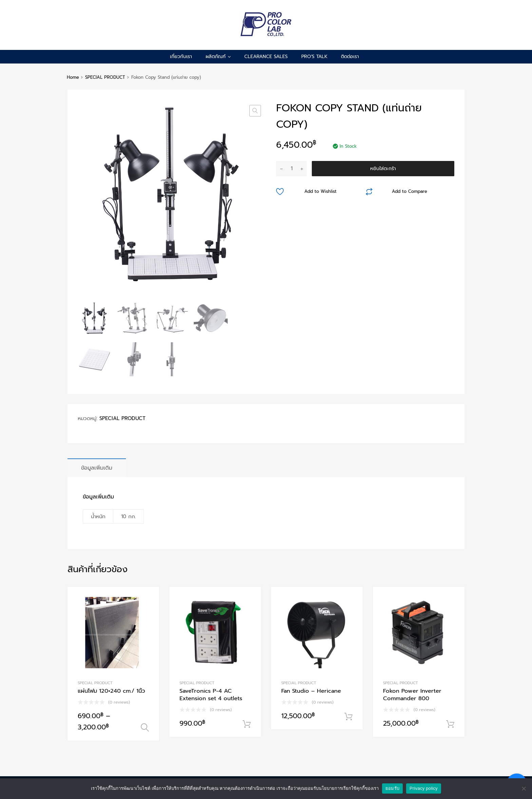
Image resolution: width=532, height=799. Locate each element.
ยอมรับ (392, 788)
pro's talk (314, 57)
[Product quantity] (291, 169)
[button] (255, 111)
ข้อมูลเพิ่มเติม (97, 468)
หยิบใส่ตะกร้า (383, 169)
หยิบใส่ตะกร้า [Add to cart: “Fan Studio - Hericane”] (348, 717)
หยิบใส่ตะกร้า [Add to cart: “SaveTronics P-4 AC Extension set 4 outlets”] (247, 724)
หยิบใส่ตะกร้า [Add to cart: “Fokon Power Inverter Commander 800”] (450, 724)
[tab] (97, 468)
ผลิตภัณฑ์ (218, 57)
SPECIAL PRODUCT (105, 77)
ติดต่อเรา (350, 57)
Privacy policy (424, 788)
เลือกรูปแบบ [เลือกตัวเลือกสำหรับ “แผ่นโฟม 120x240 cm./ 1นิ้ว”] (145, 728)
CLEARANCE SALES (266, 57)
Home (73, 77)
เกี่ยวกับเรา (181, 57)
